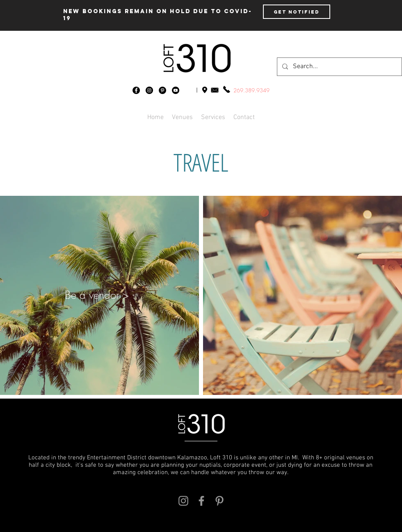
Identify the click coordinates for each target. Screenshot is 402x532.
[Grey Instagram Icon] (183, 501)
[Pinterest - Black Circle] (162, 90)
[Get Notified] (297, 12)
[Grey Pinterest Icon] (219, 501)
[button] (244, 117)
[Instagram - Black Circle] (149, 90)
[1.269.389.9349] (226, 89)
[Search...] (339, 67)
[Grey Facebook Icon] (201, 501)
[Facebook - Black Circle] (136, 90)
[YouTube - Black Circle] (176, 90)
